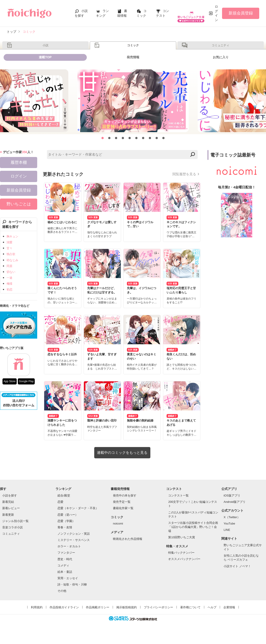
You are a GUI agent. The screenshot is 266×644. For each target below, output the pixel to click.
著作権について (190, 619)
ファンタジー (66, 564)
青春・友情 (65, 539)
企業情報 (229, 619)
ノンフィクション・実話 (74, 545)
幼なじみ (12, 272)
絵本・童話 (65, 583)
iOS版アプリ (232, 507)
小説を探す (10, 507)
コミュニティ (220, 48)
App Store (10, 393)
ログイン (216, 13)
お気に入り (221, 66)
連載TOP (45, 66)
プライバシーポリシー (158, 619)
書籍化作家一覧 (123, 520)
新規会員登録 (241, 13)
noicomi (118, 535)
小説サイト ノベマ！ (237, 578)
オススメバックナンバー (184, 571)
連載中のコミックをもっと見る (122, 464)
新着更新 (8, 526)
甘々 (9, 260)
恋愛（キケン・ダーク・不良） (78, 520)
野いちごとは (19, 215)
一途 (9, 289)
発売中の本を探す (125, 507)
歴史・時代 (65, 571)
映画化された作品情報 (128, 550)
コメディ (63, 577)
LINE (227, 542)
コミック (133, 48)
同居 (9, 278)
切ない (11, 283)
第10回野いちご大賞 (181, 549)
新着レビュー (11, 520)
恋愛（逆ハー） (68, 526)
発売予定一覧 (122, 514)
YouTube (229, 535)
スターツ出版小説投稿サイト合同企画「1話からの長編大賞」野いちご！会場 (193, 538)
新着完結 (8, 514)
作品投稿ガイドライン (64, 619)
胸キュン (12, 248)
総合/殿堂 (64, 507)
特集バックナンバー (181, 564)
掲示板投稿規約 (127, 619)
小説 (46, 48)
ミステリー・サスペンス (74, 552)
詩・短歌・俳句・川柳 (72, 596)
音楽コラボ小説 (13, 539)
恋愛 (60, 514)
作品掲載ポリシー (98, 619)
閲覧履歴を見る (184, 186)
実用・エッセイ (68, 590)
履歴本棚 (19, 174)
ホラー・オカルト (69, 558)
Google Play (26, 393)
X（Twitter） (232, 529)
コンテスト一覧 (178, 507)
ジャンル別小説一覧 (15, 533)
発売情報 (133, 66)
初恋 (9, 301)
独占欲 (11, 266)
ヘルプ (212, 619)
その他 (62, 603)
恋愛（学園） (66, 533)
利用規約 (37, 619)
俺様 (9, 295)
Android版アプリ (235, 514)
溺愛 (9, 254)
